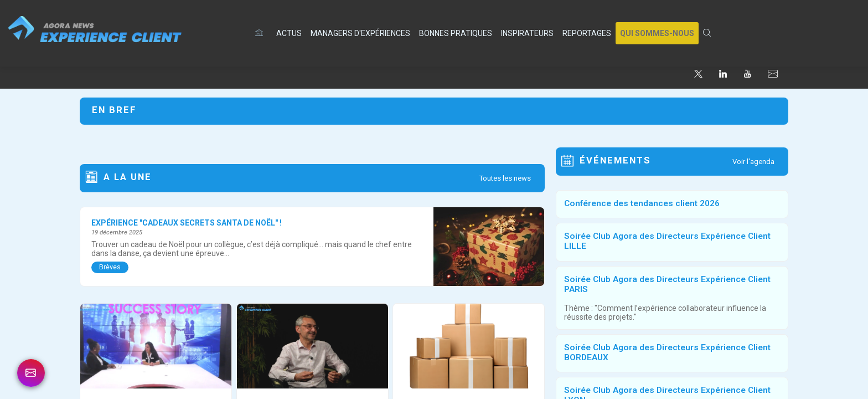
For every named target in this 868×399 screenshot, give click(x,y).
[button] (657, 33)
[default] (261, 33)
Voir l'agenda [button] (753, 162)
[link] (289, 33)
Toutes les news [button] (505, 178)
